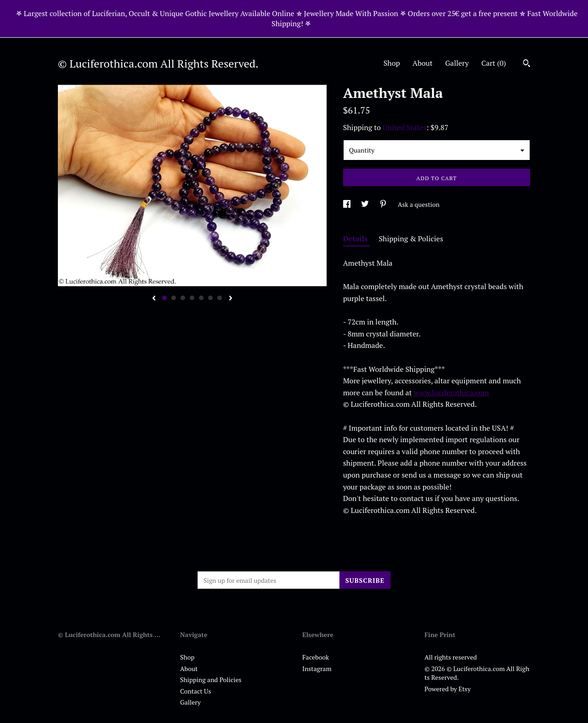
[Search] (527, 64)
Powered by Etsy (447, 689)
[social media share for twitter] (366, 204)
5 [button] (201, 298)
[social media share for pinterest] (384, 204)
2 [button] (174, 298)
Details (356, 239)
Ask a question (419, 204)
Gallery (457, 63)
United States (404, 127)
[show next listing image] (231, 299)
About (423, 63)
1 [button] (164, 298)
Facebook (316, 657)
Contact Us (196, 691)
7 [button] (220, 298)
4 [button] (192, 298)
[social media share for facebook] (348, 204)
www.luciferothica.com (451, 393)
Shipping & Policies (411, 239)
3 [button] (183, 298)
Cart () (494, 63)
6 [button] (210, 298)
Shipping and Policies (211, 680)
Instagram (317, 669)
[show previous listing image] (154, 299)
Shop (392, 63)
